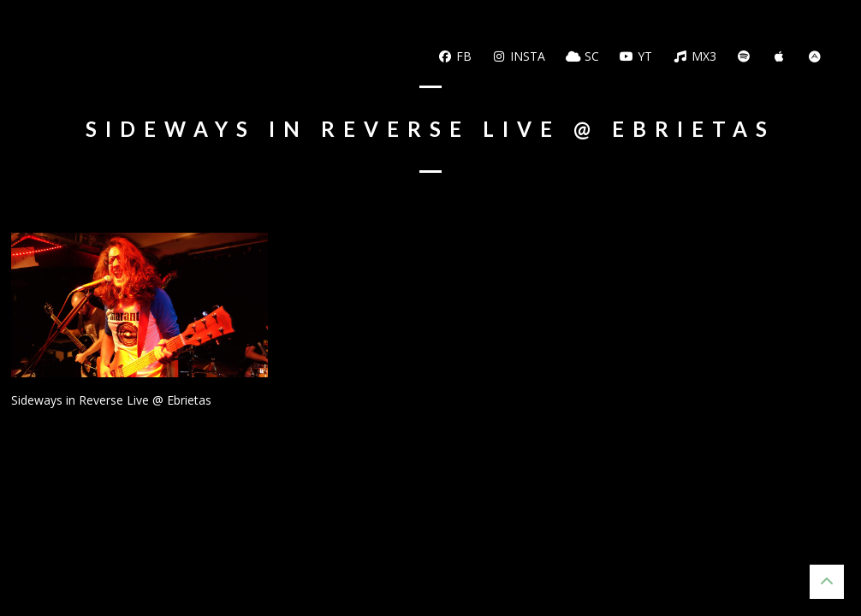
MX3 (695, 56)
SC (582, 56)
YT (636, 56)
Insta (519, 56)
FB (454, 56)
